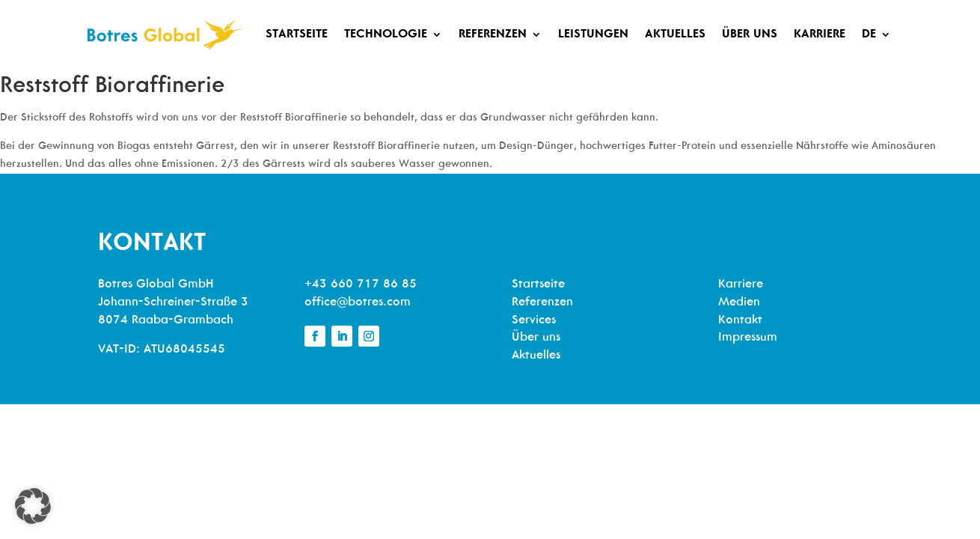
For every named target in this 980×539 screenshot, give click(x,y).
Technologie (386, 34)
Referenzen (493, 34)
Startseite (297, 34)
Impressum (748, 338)
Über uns (750, 34)
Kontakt (740, 320)
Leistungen (593, 34)
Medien (739, 302)
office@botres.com (358, 302)
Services (534, 320)
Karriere (820, 34)
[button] (33, 506)
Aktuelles (675, 34)
